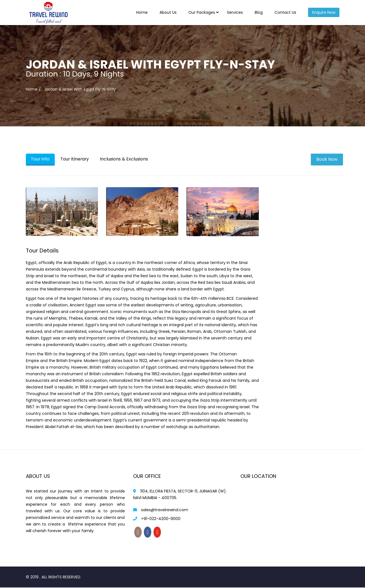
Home (142, 12)
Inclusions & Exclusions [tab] (127, 159)
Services (235, 12)
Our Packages (202, 12)
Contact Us (285, 12)
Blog (259, 12)
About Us (168, 12)
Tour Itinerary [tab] (77, 159)
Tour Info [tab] (41, 159)
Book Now (327, 159)
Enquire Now (324, 12)
